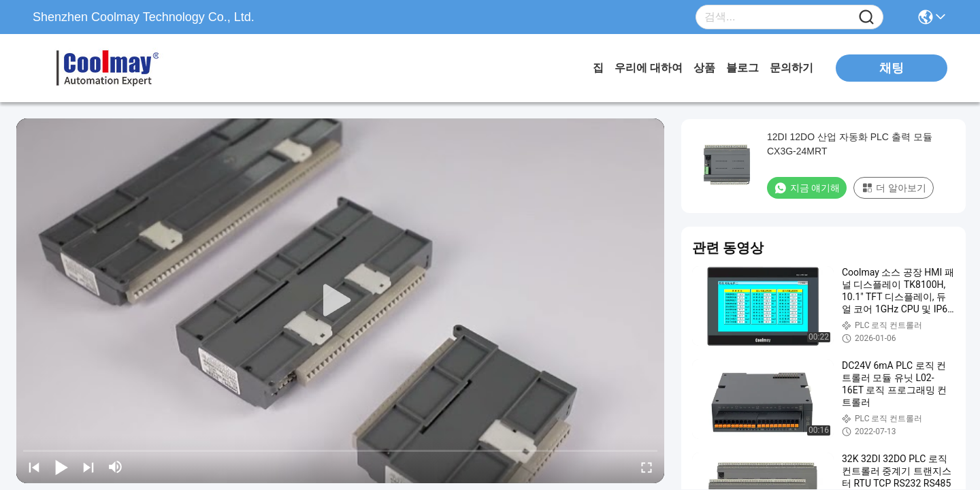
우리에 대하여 (649, 68)
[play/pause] (61, 467)
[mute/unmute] (116, 467)
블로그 (742, 68)
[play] (340, 301)
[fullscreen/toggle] (647, 467)
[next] (88, 467)
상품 (704, 68)
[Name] (866, 17)
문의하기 (791, 68)
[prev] (34, 467)
